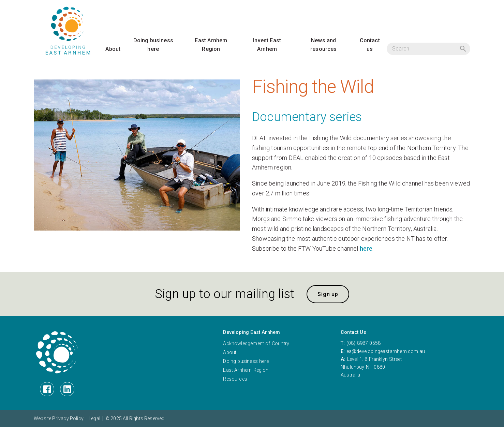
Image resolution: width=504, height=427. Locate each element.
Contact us (370, 45)
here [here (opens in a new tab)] (366, 248)
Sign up (328, 294)
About (113, 49)
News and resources (324, 45)
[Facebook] (47, 389)
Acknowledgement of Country (256, 344)
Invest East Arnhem (267, 45)
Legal (94, 418)
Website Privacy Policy (59, 418)
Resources (235, 379)
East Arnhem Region (211, 45)
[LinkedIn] (67, 389)
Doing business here (153, 45)
